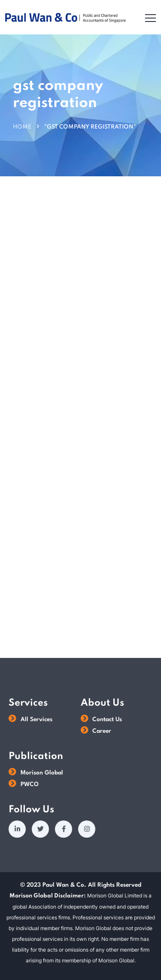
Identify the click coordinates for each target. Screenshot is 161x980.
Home (22, 127)
